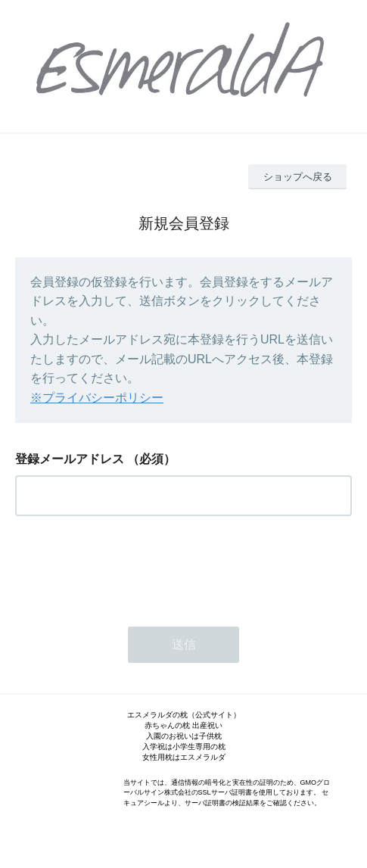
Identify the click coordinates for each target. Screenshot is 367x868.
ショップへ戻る (298, 177)
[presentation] (130, 567)
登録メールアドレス (70, 459)
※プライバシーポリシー (97, 398)
